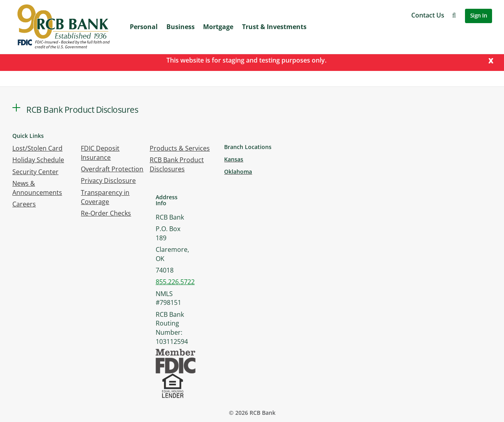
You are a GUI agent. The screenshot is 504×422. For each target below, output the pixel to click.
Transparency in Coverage (105, 197)
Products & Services (180, 148)
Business (181, 27)
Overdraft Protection (112, 169)
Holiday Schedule (38, 160)
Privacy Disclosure (108, 181)
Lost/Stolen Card (37, 148)
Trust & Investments (274, 27)
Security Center (35, 172)
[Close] (491, 60)
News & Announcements (37, 188)
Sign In (479, 15)
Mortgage (218, 27)
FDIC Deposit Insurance (100, 153)
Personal (144, 27)
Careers (24, 204)
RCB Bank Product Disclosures (177, 164)
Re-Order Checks (106, 213)
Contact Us (428, 15)
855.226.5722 (175, 282)
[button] (454, 15)
